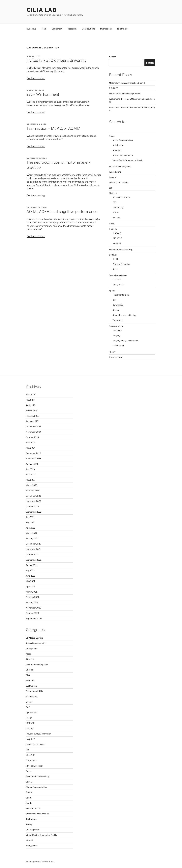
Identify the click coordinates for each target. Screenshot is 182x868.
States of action (116, 326)
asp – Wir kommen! (43, 94)
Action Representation (123, 140)
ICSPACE (117, 233)
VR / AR (116, 218)
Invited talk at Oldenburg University (57, 60)
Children (116, 279)
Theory (112, 352)
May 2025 (31, 400)
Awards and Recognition (120, 167)
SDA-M (116, 212)
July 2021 (30, 570)
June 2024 (31, 443)
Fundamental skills (121, 295)
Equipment (57, 29)
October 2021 (32, 554)
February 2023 (33, 490)
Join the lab (122, 29)
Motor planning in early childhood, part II (127, 83)
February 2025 (33, 416)
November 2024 (33, 432)
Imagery (116, 336)
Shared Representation (123, 155)
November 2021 (33, 549)
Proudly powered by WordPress (40, 861)
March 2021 (31, 592)
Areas (112, 136)
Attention (117, 150)
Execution (117, 330)
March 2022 (31, 533)
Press (112, 224)
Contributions (88, 29)
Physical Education (121, 264)
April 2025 (31, 405)
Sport (115, 269)
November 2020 (34, 608)
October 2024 (32, 437)
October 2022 (32, 507)
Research (72, 29)
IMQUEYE (117, 238)
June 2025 (31, 395)
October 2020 (32, 613)
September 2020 (34, 618)
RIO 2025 (114, 88)
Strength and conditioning (124, 315)
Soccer (116, 310)
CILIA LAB (42, 10)
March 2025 (32, 411)
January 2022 (32, 538)
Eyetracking (118, 207)
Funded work (115, 172)
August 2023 (32, 464)
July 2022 (30, 517)
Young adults (118, 285)
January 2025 (32, 421)
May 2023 (31, 480)
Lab (111, 188)
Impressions (106, 29)
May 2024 (31, 448)
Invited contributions (118, 182)
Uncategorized (116, 357)
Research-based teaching (121, 249)
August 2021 (32, 565)
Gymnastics (118, 305)
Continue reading (36, 78)
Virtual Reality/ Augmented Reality (128, 160)
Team (44, 29)
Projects (113, 229)
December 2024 (33, 427)
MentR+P (117, 243)
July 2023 (30, 469)
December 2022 (33, 496)
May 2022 (30, 522)
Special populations (118, 275)
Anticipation (118, 145)
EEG (114, 202)
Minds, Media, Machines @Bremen (125, 94)
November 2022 (33, 501)
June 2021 (31, 576)
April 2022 (31, 528)
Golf (114, 300)
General (113, 177)
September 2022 (34, 512)
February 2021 (32, 597)
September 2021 (34, 560)
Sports (112, 291)
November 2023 (33, 459)
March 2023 (32, 485)
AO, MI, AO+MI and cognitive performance (62, 212)
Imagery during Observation (125, 341)
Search (112, 57)
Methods (113, 193)
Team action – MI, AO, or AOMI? (53, 128)
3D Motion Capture (121, 197)
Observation (118, 346)
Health (115, 259)
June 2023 (31, 474)
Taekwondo (118, 320)
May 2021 (30, 581)
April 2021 (30, 586)
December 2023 (33, 453)
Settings (113, 255)
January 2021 (32, 602)
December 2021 (33, 544)
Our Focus (31, 29)
